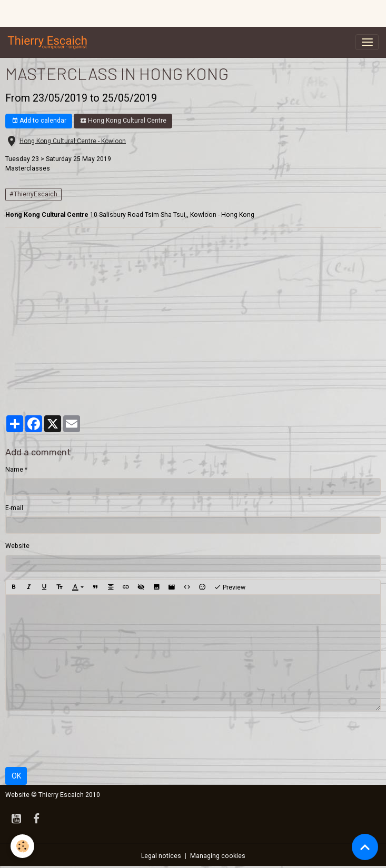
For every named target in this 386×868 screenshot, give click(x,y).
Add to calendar (39, 121)
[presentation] (85, 739)
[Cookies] (22, 846)
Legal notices (161, 856)
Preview (230, 587)
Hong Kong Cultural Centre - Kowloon (73, 141)
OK (16, 776)
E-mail (14, 508)
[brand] (50, 42)
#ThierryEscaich (33, 194)
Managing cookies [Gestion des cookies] (218, 856)
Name (14, 470)
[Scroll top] (365, 847)
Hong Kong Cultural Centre (123, 121)
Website (17, 546)
